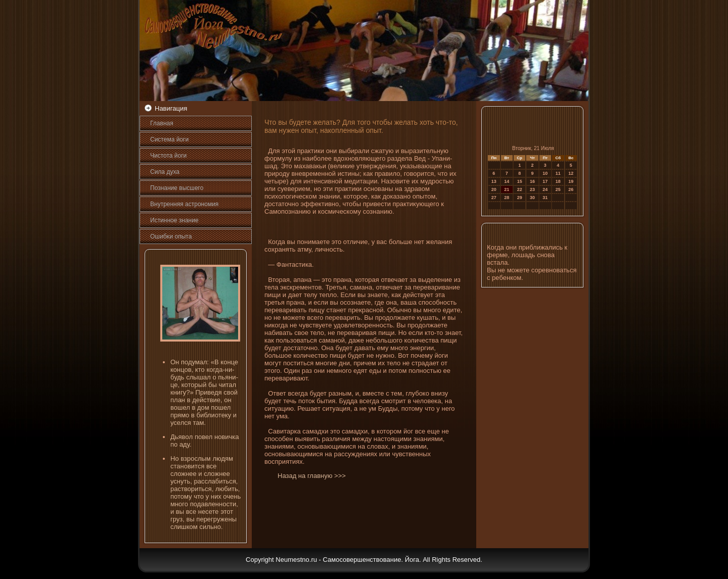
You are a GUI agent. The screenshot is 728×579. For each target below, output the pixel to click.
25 (558, 189)
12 (571, 173)
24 (545, 189)
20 (494, 189)
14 (507, 181)
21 (507, 189)
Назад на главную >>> (312, 476)
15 (520, 181)
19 (571, 181)
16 (532, 181)
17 (545, 181)
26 (571, 189)
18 (558, 181)
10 (545, 173)
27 (494, 198)
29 (520, 198)
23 (532, 189)
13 (494, 181)
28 (507, 198)
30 (532, 198)
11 (558, 173)
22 (520, 189)
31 (545, 198)
